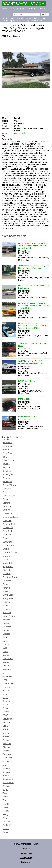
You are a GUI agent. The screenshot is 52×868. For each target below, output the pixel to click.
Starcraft (6, 768)
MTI (4, 673)
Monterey (7, 669)
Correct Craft (8, 545)
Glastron (6, 591)
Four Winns (8, 581)
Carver (6, 499)
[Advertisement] (26, 45)
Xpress (6, 829)
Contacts (22, 9)
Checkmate (8, 528)
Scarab (6, 712)
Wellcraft (6, 822)
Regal (5, 698)
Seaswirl (6, 740)
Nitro (5, 680)
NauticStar (7, 676)
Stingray (6, 772)
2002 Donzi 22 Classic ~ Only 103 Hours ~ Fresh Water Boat (34, 267)
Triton (5, 807)
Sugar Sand (8, 779)
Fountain (6, 574)
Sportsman (7, 758)
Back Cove (7, 453)
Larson (6, 630)
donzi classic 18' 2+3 (28, 417)
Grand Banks (8, 595)
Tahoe (5, 797)
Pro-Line (6, 687)
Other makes (8, 683)
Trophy (6, 811)
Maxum (6, 666)
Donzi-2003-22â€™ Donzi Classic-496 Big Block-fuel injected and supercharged (34, 246)
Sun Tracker (8, 783)
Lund (5, 641)
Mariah (6, 655)
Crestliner (7, 549)
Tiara (5, 800)
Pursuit (6, 691)
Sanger (6, 708)
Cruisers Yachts (10, 552)
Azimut (6, 450)
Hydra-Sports (9, 616)
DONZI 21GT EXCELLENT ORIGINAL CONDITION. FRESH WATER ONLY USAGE (33, 326)
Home (5, 9)
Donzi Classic (24, 399)
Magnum (6, 662)
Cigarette (7, 535)
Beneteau (7, 471)
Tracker (6, 804)
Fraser (5, 584)
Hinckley (6, 609)
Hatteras (6, 602)
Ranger (6, 694)
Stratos (6, 775)
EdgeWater (8, 567)
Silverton (6, 747)
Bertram (6, 478)
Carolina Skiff (9, 496)
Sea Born (7, 722)
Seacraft (6, 737)
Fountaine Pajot (10, 577)
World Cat (7, 825)
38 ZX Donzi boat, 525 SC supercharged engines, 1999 (31, 363)
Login (32, 9)
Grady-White (8, 598)
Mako (5, 652)
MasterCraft (8, 659)
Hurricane (7, 613)
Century (6, 510)
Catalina (6, 503)
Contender (7, 542)
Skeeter (6, 751)
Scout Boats (8, 719)
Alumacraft (7, 443)
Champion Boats (10, 517)
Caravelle (7, 489)
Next (47, 84)
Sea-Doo (7, 726)
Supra (5, 790)
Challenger (7, 513)
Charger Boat (9, 524)
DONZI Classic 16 (26, 381)
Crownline (7, 556)
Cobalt (5, 538)
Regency (7, 701)
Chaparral (7, 521)
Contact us (26, 862)
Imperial (6, 620)
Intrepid (6, 623)
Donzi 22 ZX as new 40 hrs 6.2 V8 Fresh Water (34, 287)
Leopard (6, 634)
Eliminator (7, 570)
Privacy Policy (26, 858)
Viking (5, 814)
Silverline (7, 744)
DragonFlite (8, 563)
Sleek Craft (8, 754)
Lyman (6, 644)
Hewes (6, 606)
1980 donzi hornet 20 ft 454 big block (32, 345)
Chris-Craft (7, 531)
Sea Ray (6, 733)
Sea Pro (6, 729)
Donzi (5, 560)
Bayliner (6, 467)
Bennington (8, 475)
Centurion (7, 506)
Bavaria (6, 464)
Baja (5, 457)
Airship (6, 439)
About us (26, 848)
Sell (12, 9)
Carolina (6, 492)
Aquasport (7, 446)
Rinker (5, 705)
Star (4, 765)
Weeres (6, 818)
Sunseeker (7, 786)
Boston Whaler (9, 485)
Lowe (5, 637)
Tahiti (5, 793)
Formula (6, 588)
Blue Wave (7, 482)
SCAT (5, 715)
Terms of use (26, 853)
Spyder (6, 761)
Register (42, 9)
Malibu (6, 648)
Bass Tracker (8, 460)
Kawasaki (7, 627)
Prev (5, 84)
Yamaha (6, 832)
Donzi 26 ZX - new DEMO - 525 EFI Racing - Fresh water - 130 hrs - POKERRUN (34, 306)
